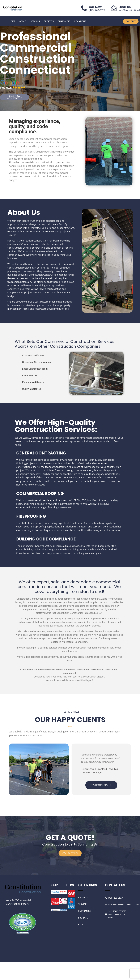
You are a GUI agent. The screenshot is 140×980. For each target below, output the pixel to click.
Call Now (95, 7)
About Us (83, 897)
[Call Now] (84, 8)
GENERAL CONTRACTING (41, 453)
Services (35, 21)
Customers (64, 21)
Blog (81, 925)
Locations (80, 21)
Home (12, 21)
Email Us (125, 7)
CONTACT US (70, 853)
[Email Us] (114, 8)
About (23, 21)
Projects (49, 21)
